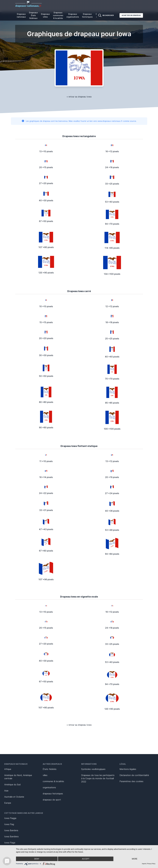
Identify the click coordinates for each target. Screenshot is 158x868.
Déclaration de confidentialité (134, 775)
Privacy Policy (151, 864)
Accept (86, 859)
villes (45, 775)
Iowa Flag (9, 824)
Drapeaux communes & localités (58, 15)
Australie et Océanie (14, 797)
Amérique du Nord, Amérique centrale (18, 777)
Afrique (8, 769)
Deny (37, 859)
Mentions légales (128, 769)
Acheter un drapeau (131, 15)
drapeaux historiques (53, 794)
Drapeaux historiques (87, 15)
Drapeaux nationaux (21, 15)
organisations (49, 787)
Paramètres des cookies (131, 781)
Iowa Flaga (10, 843)
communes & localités (53, 781)
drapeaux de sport (52, 800)
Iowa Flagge (10, 818)
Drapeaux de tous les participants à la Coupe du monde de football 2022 (98, 778)
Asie (6, 791)
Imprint (144, 864)
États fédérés (50, 769)
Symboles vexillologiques (93, 769)
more (135, 859)
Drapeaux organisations (73, 15)
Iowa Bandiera (11, 836)
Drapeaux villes (45, 15)
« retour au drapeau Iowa (79, 97)
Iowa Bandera (11, 830)
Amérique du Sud (12, 785)
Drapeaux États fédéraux (33, 15)
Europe (8, 803)
